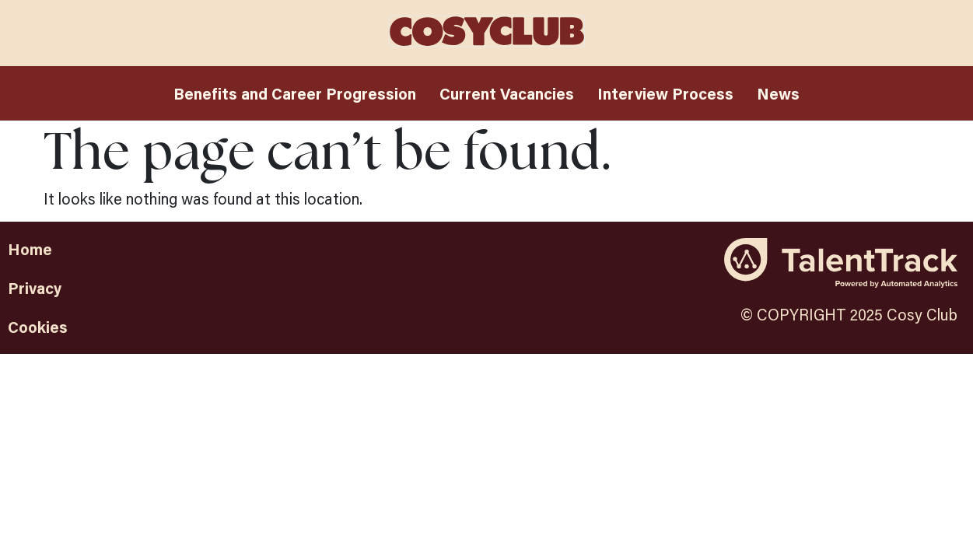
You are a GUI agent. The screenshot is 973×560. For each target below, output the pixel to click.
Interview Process (665, 93)
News (778, 93)
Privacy (35, 288)
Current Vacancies (507, 93)
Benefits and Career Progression (295, 93)
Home (30, 249)
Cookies (38, 327)
